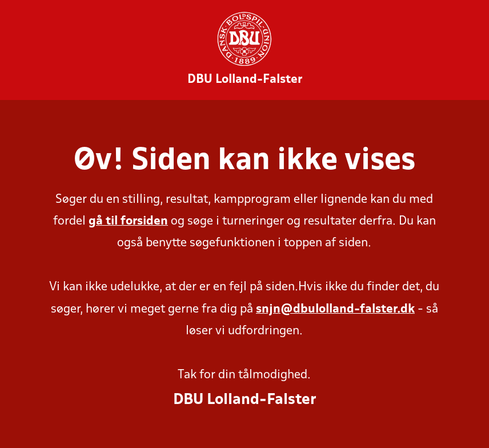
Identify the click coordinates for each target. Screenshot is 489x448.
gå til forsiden (128, 221)
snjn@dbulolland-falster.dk (335, 309)
